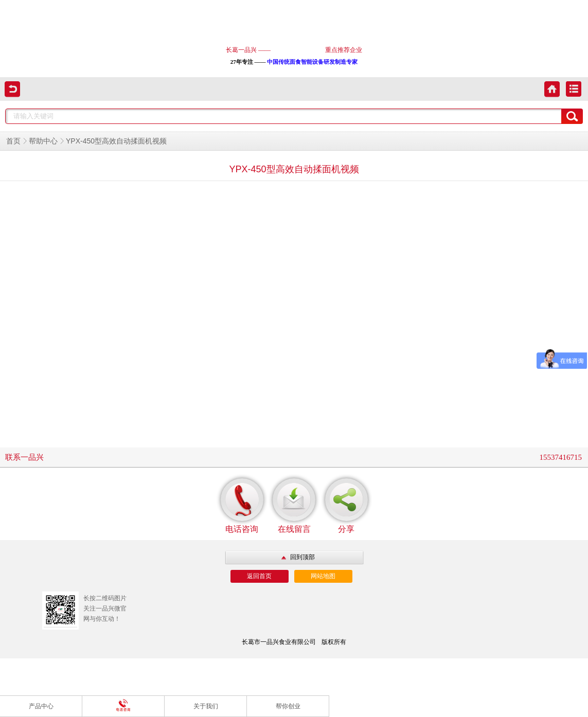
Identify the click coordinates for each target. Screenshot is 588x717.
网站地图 (323, 576)
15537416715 (561, 457)
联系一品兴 (24, 457)
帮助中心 (43, 141)
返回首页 (259, 576)
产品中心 (41, 706)
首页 (13, 141)
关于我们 (206, 706)
